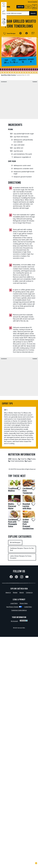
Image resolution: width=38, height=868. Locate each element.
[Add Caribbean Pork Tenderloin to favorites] (33, 488)
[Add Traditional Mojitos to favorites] (19, 488)
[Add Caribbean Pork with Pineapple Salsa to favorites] (19, 520)
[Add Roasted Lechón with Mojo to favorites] (33, 504)
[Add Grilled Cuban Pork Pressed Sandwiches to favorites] (33, 520)
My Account (14, 621)
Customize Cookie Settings (19, 610)
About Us (8, 592)
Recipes (15, 592)
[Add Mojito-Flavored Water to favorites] (19, 504)
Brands (22, 592)
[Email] (33, 33)
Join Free (20, 7)
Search (33, 13)
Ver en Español (33, 2)
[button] (20, 33)
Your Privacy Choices (14, 607)
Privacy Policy (24, 603)
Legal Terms (14, 603)
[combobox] (15, 13)
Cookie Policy (28, 607)
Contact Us (29, 592)
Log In (28, 7)
